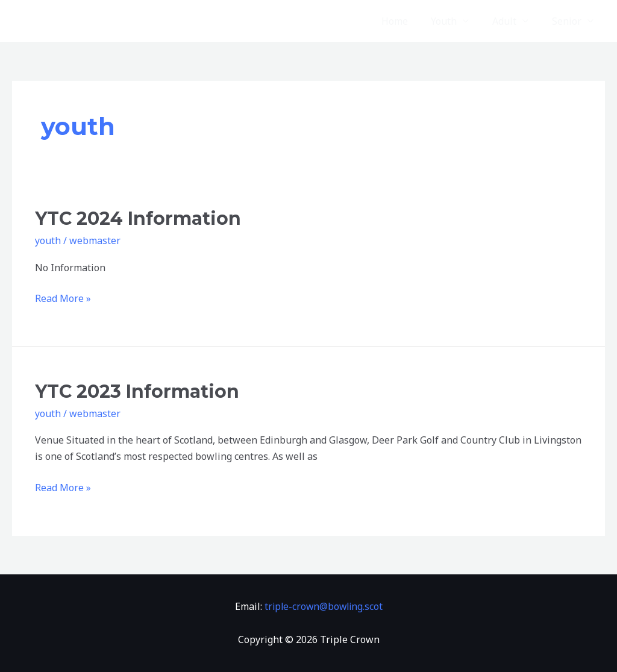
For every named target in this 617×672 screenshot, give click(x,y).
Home (409, 21)
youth (48, 240)
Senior (568, 21)
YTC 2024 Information (138, 218)
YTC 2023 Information (137, 391)
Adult (510, 21)
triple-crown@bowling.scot (324, 606)
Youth (454, 21)
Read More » (63, 298)
